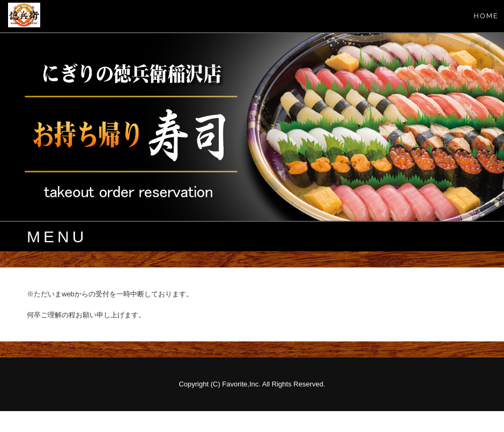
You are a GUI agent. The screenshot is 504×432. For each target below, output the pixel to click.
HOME (486, 16)
